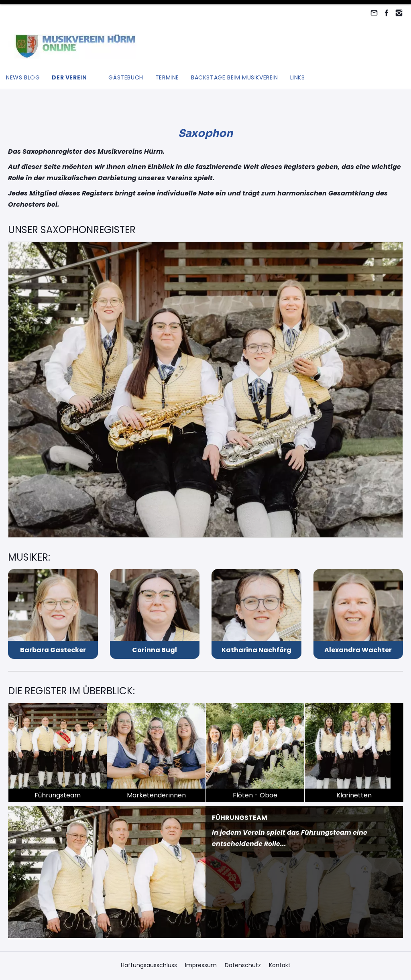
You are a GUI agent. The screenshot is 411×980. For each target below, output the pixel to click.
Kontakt (280, 965)
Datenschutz (243, 965)
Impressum (201, 965)
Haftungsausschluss (149, 965)
